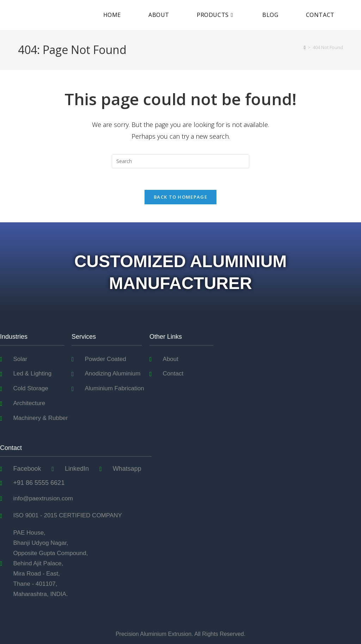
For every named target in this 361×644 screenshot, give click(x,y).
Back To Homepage (180, 197)
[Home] (305, 47)
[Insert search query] (180, 161)
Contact (11, 448)
